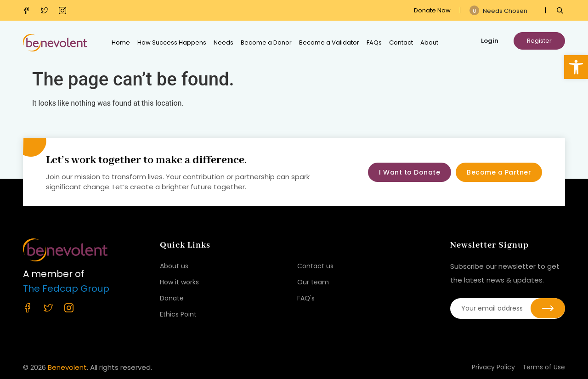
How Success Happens (172, 42)
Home (121, 42)
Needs (223, 42)
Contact (401, 42)
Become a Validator (329, 42)
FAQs (374, 42)
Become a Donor (266, 42)
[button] (576, 67)
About (429, 42)
